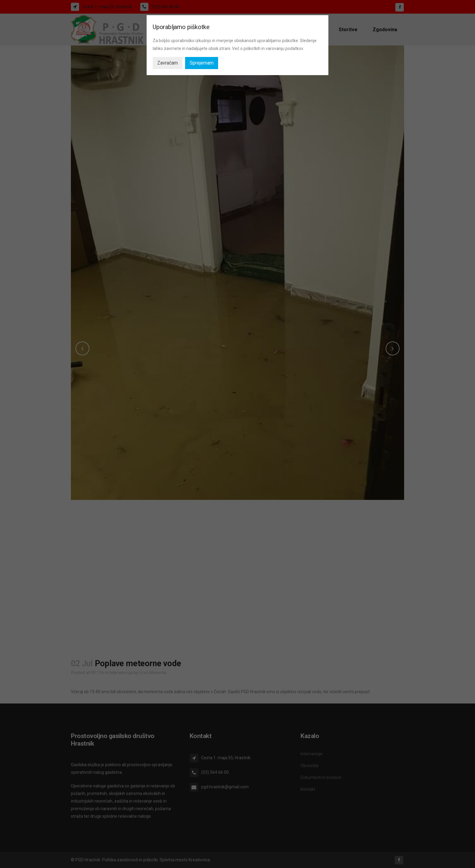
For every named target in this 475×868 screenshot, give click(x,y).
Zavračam (168, 63)
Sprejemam (202, 63)
